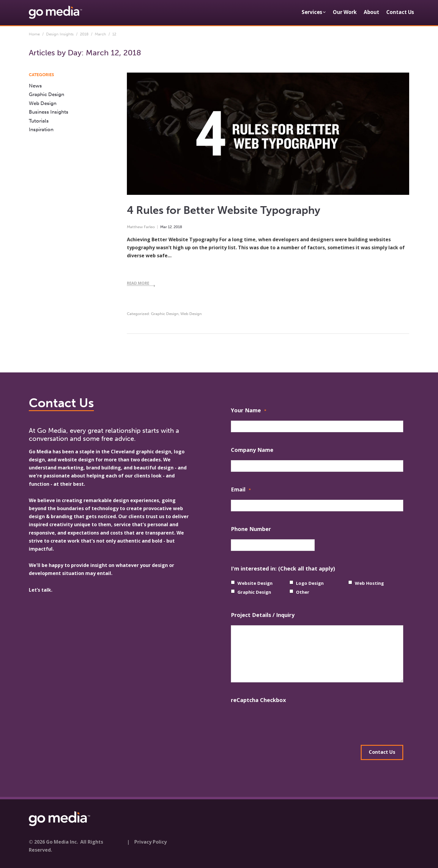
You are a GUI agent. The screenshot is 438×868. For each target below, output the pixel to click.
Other (303, 592)
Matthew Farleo (141, 227)
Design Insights (60, 34)
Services (312, 12)
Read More (138, 283)
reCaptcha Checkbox (258, 700)
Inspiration (41, 129)
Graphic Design (165, 314)
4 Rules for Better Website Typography (224, 210)
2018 (84, 34)
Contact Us (400, 12)
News (35, 86)
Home (34, 34)
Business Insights (49, 112)
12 (170, 227)
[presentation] (276, 722)
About (371, 12)
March (100, 34)
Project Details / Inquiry (263, 615)
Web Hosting (369, 583)
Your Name (249, 411)
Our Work (345, 12)
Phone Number (251, 529)
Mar (164, 227)
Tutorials (39, 121)
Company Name (252, 450)
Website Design (255, 583)
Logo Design (310, 583)
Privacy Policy (151, 841)
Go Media (40, 452)
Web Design (191, 314)
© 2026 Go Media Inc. (53, 841)
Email (241, 490)
